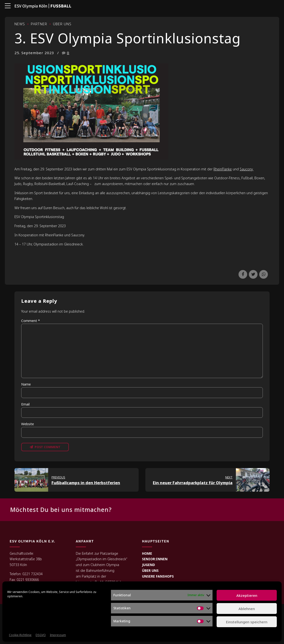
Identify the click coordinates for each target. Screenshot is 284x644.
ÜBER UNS (150, 571)
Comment (31, 321)
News (20, 24)
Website (28, 424)
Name (26, 384)
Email (25, 404)
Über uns (62, 24)
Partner (39, 24)
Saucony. (247, 169)
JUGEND (148, 565)
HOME (147, 554)
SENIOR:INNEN (155, 560)
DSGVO (41, 635)
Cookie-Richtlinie (20, 635)
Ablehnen (247, 609)
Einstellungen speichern (247, 622)
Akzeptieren (247, 595)
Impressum (58, 635)
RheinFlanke (223, 169)
